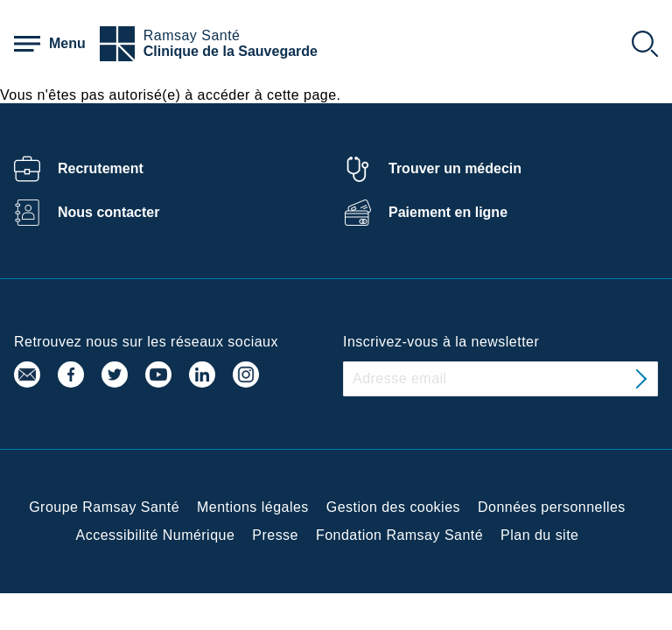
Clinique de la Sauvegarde (231, 51)
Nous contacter (108, 212)
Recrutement (101, 168)
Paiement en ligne (448, 212)
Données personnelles (552, 507)
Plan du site (539, 535)
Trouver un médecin (455, 168)
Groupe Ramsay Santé (104, 507)
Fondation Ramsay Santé (399, 535)
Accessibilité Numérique (156, 535)
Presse (275, 535)
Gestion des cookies (393, 507)
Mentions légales (253, 507)
